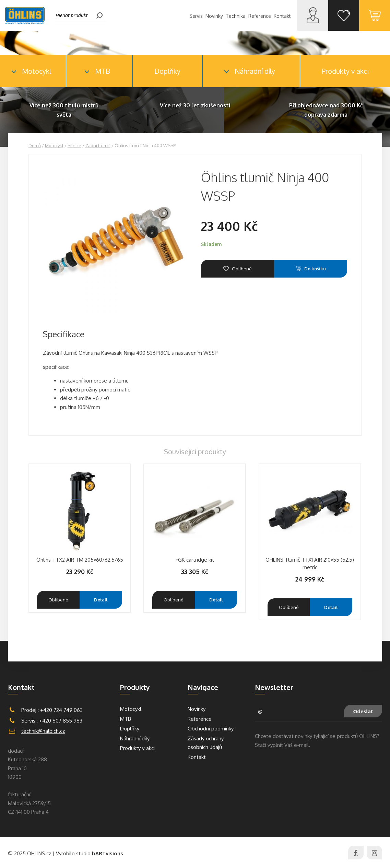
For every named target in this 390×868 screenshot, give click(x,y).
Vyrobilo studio (90, 853)
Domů (35, 145)
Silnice (74, 145)
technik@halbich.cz (43, 731)
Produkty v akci (345, 71)
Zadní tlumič (98, 145)
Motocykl (54, 145)
